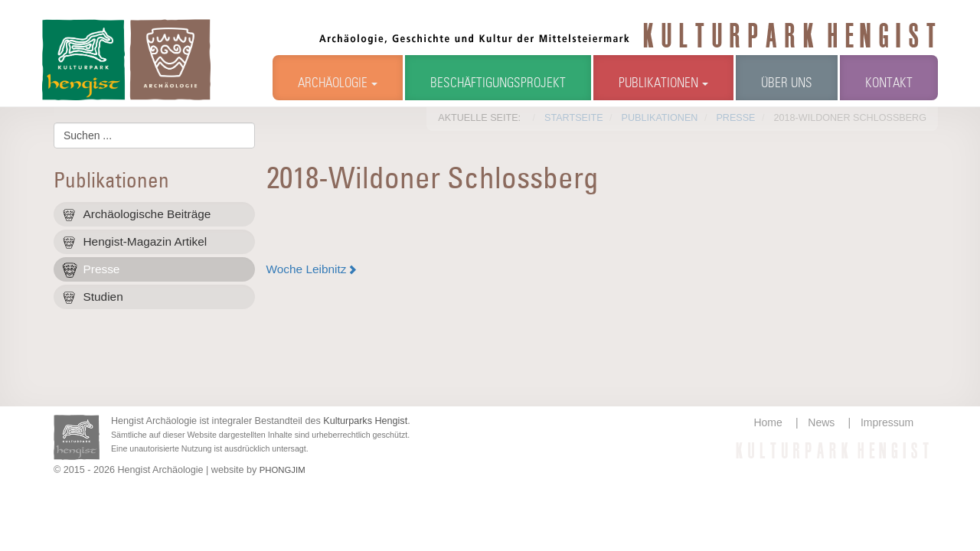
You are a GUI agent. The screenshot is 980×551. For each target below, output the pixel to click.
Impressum (887, 422)
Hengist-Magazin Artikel (145, 241)
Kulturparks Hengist (365, 421)
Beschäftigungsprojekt (498, 84)
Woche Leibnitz (307, 269)
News (821, 422)
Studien (103, 297)
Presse (102, 269)
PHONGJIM (283, 470)
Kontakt (889, 84)
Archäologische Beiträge (147, 214)
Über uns (787, 84)
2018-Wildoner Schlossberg (433, 180)
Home (768, 422)
